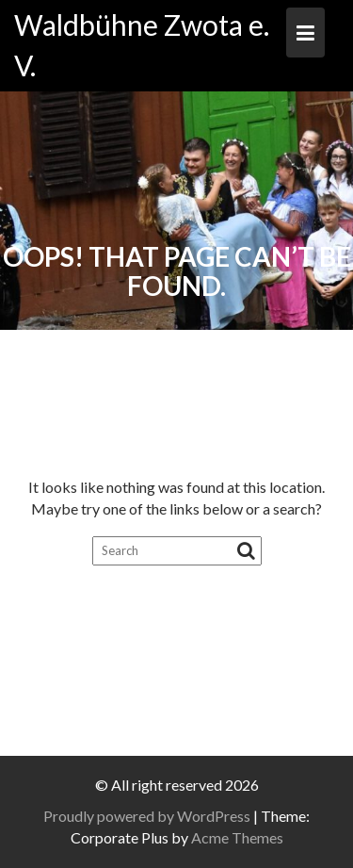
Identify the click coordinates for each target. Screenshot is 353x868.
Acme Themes (237, 837)
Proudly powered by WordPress (147, 816)
